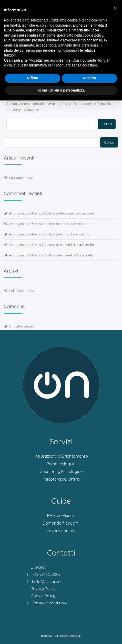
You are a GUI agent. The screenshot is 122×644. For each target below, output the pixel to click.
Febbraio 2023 (21, 291)
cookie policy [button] (93, 35)
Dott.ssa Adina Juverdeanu (67, 224)
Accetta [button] (90, 78)
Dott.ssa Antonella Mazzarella (69, 245)
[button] (115, 8)
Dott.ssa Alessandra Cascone (69, 213)
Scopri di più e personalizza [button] (61, 90)
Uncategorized (22, 326)
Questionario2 (21, 178)
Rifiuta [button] (33, 78)
